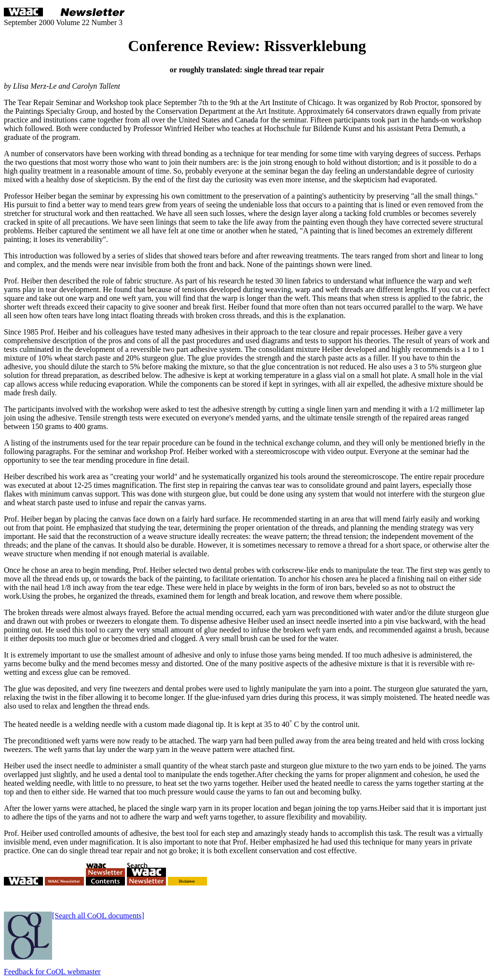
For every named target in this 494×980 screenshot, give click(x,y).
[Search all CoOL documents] (98, 916)
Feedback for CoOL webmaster (52, 972)
